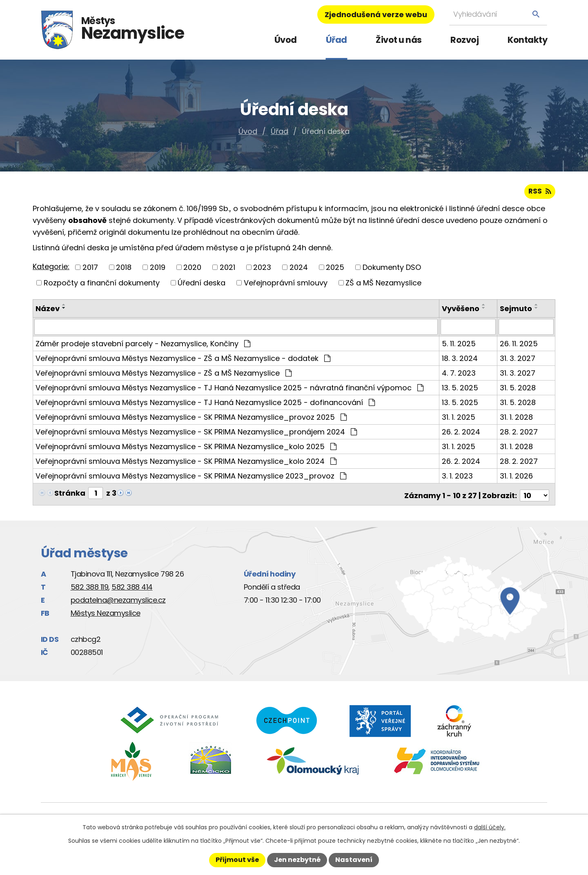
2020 (192, 270)
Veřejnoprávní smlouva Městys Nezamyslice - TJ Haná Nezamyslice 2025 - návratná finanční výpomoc (229, 390)
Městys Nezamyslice (106, 613)
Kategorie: (51, 269)
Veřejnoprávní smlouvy (286, 285)
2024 (299, 270)
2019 (158, 270)
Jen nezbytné (297, 860)
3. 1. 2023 (458, 478)
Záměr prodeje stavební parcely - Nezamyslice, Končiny (143, 346)
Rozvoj (464, 40)
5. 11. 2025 (460, 346)
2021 (227, 270)
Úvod (286, 40)
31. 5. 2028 (518, 390)
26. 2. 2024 (462, 434)
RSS (539, 194)
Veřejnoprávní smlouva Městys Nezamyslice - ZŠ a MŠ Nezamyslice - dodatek (183, 360)
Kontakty (527, 40)
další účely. (490, 827)
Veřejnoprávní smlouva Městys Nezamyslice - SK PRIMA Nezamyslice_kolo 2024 (186, 463)
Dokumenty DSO (392, 270)
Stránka (70, 495)
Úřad (336, 40)
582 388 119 (90, 587)
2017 (90, 270)
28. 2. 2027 (519, 434)
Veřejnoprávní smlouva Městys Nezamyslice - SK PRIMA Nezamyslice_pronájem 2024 (196, 434)
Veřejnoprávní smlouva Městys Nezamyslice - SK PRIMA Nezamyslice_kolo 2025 (186, 449)
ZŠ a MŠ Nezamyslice (383, 285)
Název (48, 311)
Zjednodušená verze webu (376, 14)
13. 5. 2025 (461, 390)
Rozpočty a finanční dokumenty (102, 285)
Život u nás (399, 40)
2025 (335, 270)
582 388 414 (132, 587)
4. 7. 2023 (460, 375)
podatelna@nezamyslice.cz (118, 600)
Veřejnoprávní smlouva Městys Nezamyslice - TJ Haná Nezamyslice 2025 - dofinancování (205, 404)
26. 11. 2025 (519, 346)
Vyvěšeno (461, 311)
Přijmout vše (237, 860)
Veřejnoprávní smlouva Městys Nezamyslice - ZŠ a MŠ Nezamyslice (164, 375)
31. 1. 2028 (517, 419)
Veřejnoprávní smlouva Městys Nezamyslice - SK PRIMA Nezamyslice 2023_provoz (191, 478)
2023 (262, 270)
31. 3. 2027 (518, 360)
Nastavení (354, 860)
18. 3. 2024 (461, 360)
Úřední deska (202, 285)
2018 (124, 270)
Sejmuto (516, 311)
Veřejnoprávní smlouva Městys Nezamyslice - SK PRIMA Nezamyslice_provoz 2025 (191, 419)
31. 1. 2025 (459, 419)
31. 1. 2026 (517, 478)
